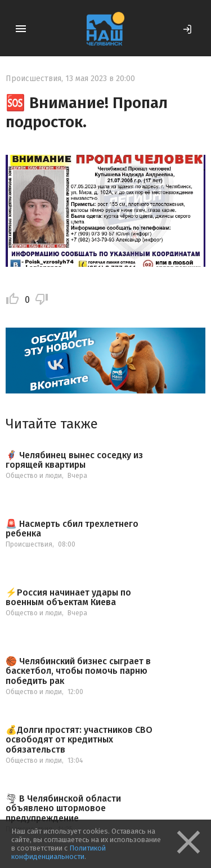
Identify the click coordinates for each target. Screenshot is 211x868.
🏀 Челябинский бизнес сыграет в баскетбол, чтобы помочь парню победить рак (78, 671)
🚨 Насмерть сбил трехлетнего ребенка (72, 529)
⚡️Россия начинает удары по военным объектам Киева (68, 598)
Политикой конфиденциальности (59, 852)
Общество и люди (34, 476)
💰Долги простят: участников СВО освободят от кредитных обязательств (79, 740)
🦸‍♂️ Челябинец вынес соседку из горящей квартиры (74, 460)
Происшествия (33, 79)
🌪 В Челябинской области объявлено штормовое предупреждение (63, 809)
